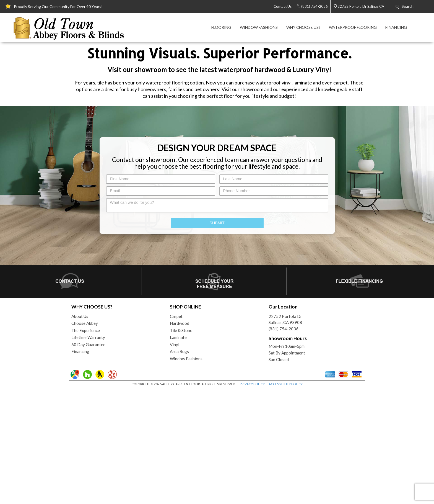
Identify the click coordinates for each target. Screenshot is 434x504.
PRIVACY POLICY (252, 498)
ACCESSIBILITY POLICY (286, 498)
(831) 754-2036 (284, 443)
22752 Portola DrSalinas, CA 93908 (285, 434)
